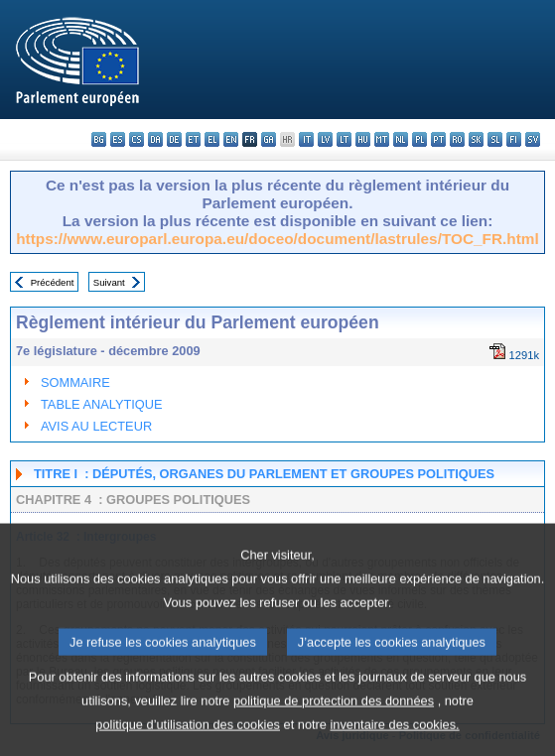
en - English (231, 139)
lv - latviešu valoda (325, 139)
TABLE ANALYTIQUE (102, 404)
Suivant (109, 282)
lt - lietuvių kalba (344, 139)
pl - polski (419, 139)
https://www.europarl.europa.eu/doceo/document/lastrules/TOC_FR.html (277, 239)
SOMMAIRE (75, 382)
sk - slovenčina (476, 139)
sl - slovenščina (495, 139)
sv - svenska (533, 139)
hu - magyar (363, 139)
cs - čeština (137, 139)
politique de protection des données (334, 727)
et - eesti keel (193, 139)
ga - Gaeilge (269, 139)
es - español (118, 139)
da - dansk (155, 139)
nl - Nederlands (401, 139)
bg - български (99, 139)
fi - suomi (514, 139)
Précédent (53, 282)
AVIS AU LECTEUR (96, 426)
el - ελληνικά (212, 139)
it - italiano (306, 139)
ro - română (457, 139)
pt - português (438, 139)
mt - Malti (382, 139)
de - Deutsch (174, 139)
